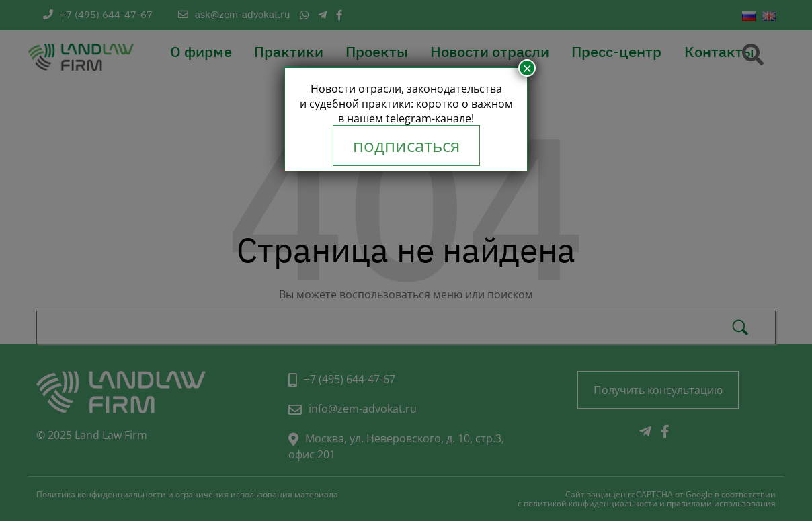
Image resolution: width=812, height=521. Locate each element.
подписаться (406, 146)
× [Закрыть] (527, 68)
